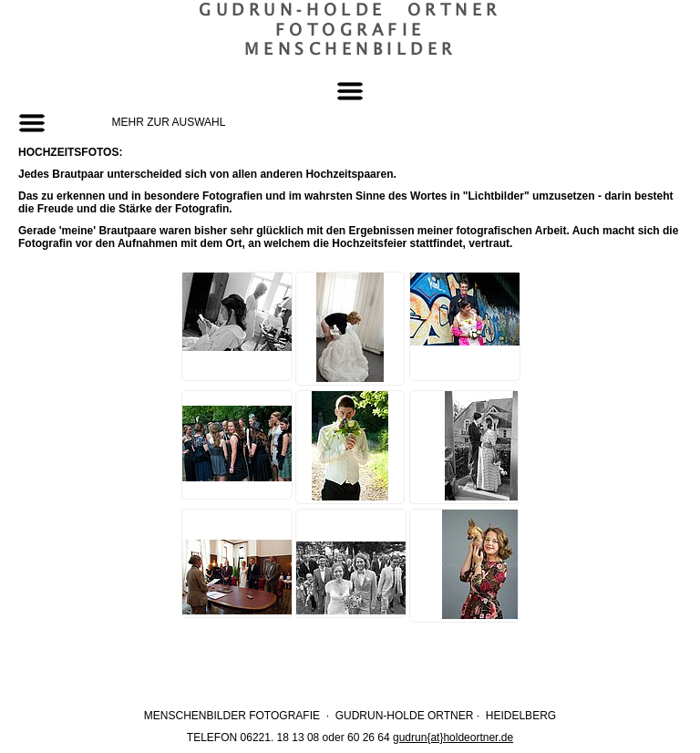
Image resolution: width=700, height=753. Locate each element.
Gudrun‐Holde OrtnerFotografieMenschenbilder (350, 29)
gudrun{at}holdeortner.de (453, 738)
